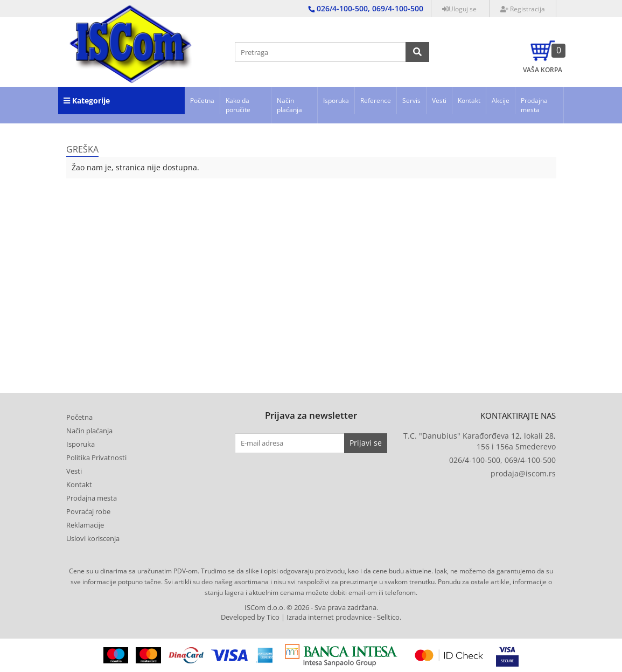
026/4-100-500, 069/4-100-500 (502, 460)
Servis (411, 101)
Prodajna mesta (534, 105)
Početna (202, 101)
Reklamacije (85, 525)
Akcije (501, 101)
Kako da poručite (238, 105)
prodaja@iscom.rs (523, 473)
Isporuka (336, 101)
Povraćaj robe (88, 511)
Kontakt (469, 101)
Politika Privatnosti (96, 458)
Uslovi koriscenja (93, 538)
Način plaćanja (289, 105)
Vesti (439, 101)
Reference (376, 101)
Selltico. (389, 617)
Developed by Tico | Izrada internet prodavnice (296, 617)
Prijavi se (366, 443)
